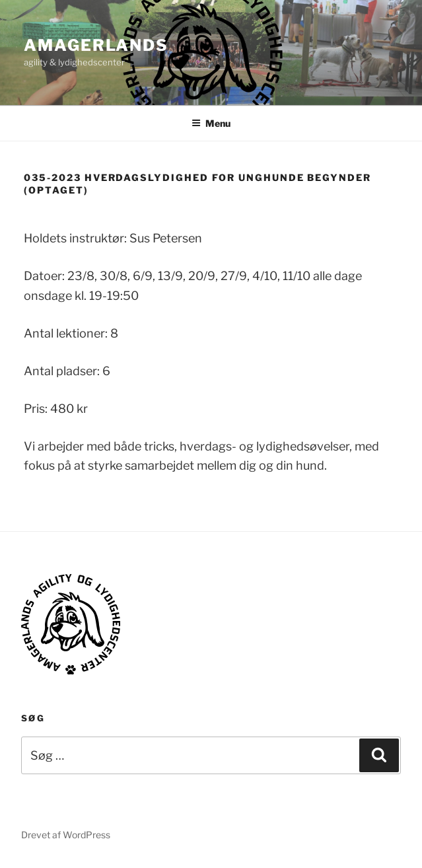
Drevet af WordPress (66, 835)
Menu (211, 123)
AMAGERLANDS (96, 45)
